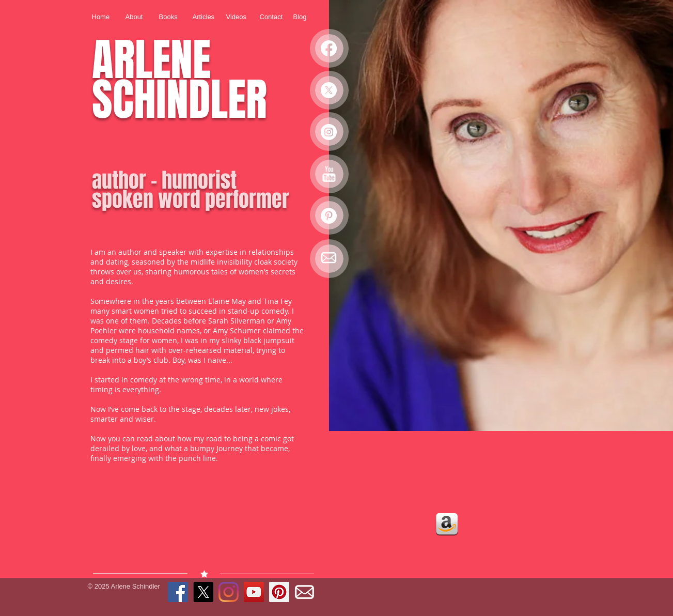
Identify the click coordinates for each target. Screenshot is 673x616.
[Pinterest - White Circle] (329, 216)
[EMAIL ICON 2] (329, 258)
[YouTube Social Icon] (254, 592)
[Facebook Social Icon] (178, 592)
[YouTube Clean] (329, 174)
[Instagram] (229, 592)
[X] (329, 90)
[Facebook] (329, 48)
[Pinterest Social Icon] (279, 592)
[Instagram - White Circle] (329, 132)
